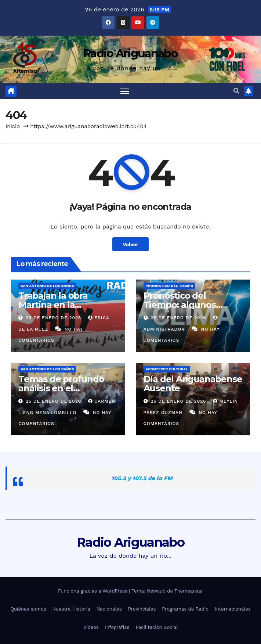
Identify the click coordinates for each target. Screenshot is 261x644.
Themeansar (189, 591)
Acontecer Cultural (167, 369)
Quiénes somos (28, 609)
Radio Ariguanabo (130, 53)
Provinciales (142, 609)
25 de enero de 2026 (54, 401)
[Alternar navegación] (125, 91)
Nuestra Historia (71, 609)
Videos (91, 627)
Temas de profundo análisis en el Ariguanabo (61, 388)
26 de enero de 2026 (54, 318)
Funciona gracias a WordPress (93, 591)
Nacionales (109, 609)
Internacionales (233, 609)
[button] (236, 91)
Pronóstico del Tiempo (170, 286)
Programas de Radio (185, 609)
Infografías (117, 627)
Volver (130, 244)
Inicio (13, 126)
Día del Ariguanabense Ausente (193, 384)
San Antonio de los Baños (47, 286)
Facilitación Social (157, 627)
